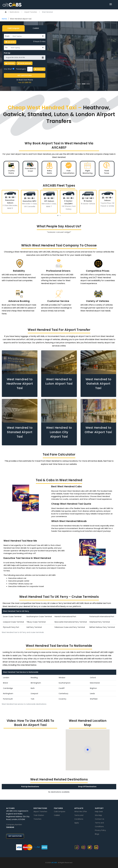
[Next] (112, 58)
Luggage (10, 63)
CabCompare (13, 28)
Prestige (39, 69)
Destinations (15, 12)
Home (4, 19)
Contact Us (100, 819)
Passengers (21, 69)
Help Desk (99, 812)
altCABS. (54, 863)
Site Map (98, 815)
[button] (58, 216)
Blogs (97, 834)
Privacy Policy (100, 830)
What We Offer (81, 812)
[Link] (111, 5)
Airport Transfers (31, 12)
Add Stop (10, 42)
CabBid (36, 28)
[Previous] (55, 58)
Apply (77, 823)
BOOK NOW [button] (70, 68)
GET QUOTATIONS (25, 75)
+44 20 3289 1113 (25, 82)
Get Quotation (15, 836)
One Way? (9, 69)
